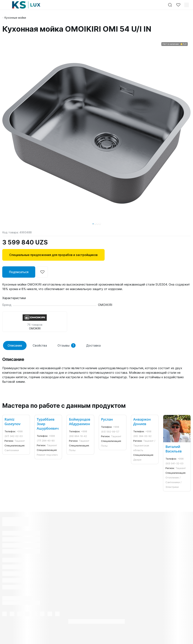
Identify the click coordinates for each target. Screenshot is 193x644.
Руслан (107, 419)
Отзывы (67, 345)
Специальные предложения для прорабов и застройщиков (53, 255)
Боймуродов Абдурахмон (80, 422)
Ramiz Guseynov (13, 422)
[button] (93, 224)
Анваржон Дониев (142, 422)
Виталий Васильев (174, 449)
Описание (15, 345)
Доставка (93, 345)
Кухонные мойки (15, 18)
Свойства (40, 345)
